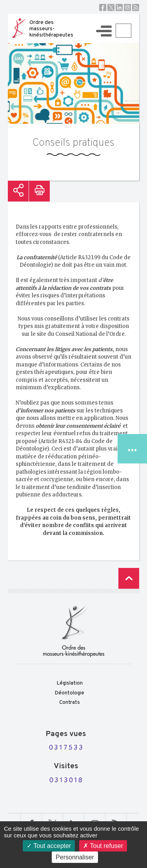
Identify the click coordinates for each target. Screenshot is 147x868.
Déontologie (70, 693)
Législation (70, 683)
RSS (136, 7)
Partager (18, 191)
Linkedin (119, 7)
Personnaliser (75, 857)
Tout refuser (103, 846)
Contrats (70, 703)
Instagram (127, 7)
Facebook (103, 7)
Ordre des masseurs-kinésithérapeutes (51, 29)
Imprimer (39, 191)
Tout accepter (49, 846)
